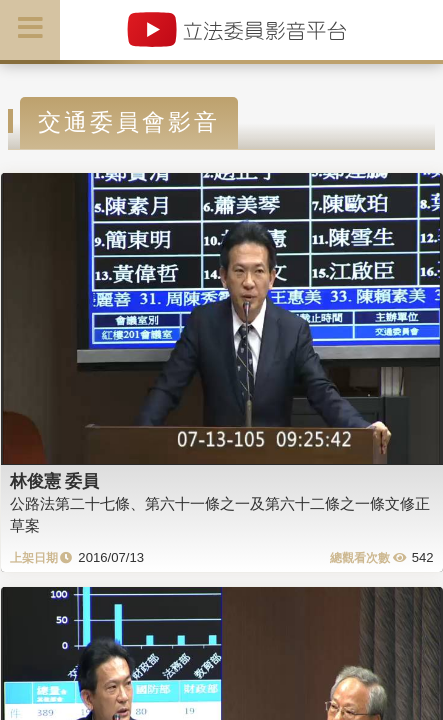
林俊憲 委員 (55, 481)
